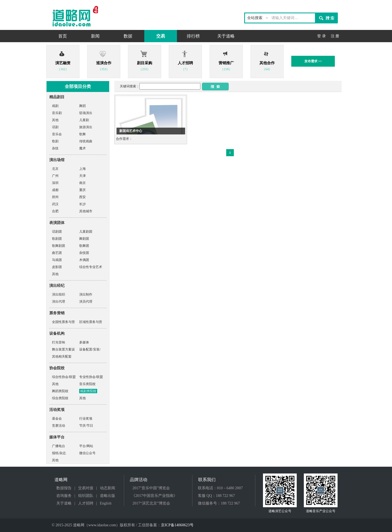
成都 (55, 190)
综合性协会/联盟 (64, 377)
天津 (82, 176)
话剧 (55, 127)
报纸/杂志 (59, 453)
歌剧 (55, 141)
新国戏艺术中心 (131, 131)
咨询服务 (64, 496)
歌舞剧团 (59, 246)
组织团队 (86, 496)
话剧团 (57, 232)
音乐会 (57, 134)
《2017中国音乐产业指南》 (154, 496)
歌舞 (82, 134)
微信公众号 (87, 453)
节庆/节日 (86, 426)
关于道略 (226, 36)
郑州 (55, 197)
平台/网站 (86, 446)
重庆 (82, 190)
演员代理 (86, 302)
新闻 (95, 36)
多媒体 (84, 342)
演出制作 (86, 294)
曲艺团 (57, 253)
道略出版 (108, 496)
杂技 (55, 148)
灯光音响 (59, 342)
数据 (128, 36)
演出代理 (59, 302)
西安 (82, 197)
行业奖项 (86, 419)
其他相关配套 (62, 356)
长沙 (82, 204)
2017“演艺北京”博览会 (151, 503)
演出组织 (59, 294)
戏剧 (55, 106)
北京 (55, 169)
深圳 (55, 183)
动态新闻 (108, 488)
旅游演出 (86, 127)
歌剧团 (57, 239)
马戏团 (57, 260)
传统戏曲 (86, 141)
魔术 (82, 148)
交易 (161, 36)
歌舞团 (84, 246)
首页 (63, 36)
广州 (55, 176)
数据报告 (64, 488)
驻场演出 (86, 113)
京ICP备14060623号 (177, 525)
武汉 (55, 204)
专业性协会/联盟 (91, 377)
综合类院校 (60, 398)
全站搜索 (255, 18)
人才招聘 (86, 503)
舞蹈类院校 (60, 391)
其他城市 (86, 211)
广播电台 (59, 446)
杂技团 (84, 253)
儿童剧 (84, 120)
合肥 (55, 211)
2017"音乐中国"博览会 (151, 488)
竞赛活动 (59, 426)
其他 (55, 120)
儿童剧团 (86, 232)
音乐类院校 (87, 384)
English (106, 503)
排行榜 (193, 36)
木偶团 (84, 260)
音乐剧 (57, 113)
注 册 (335, 36)
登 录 (321, 36)
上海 (82, 169)
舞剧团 (84, 239)
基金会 (57, 419)
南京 (82, 183)
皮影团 (57, 267)
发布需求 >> (313, 61)
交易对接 (86, 488)
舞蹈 (82, 106)
